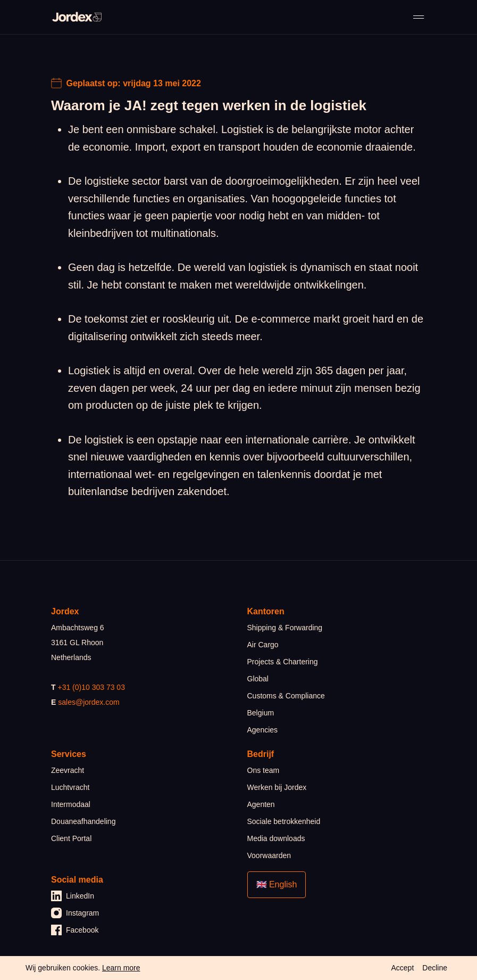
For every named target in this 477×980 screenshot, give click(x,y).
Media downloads (276, 838)
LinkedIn (73, 896)
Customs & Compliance (286, 696)
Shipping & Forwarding (285, 628)
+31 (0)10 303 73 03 (91, 687)
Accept (402, 968)
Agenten (261, 804)
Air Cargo (263, 645)
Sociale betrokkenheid (284, 821)
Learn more (121, 968)
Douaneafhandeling (83, 821)
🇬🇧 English (277, 884)
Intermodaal (71, 804)
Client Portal (71, 838)
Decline (435, 968)
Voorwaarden (269, 855)
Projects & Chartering (283, 662)
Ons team (263, 770)
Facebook (75, 930)
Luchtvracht (70, 787)
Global (258, 679)
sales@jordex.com (89, 702)
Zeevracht (68, 770)
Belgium (261, 713)
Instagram (75, 913)
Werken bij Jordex (277, 787)
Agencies (263, 730)
